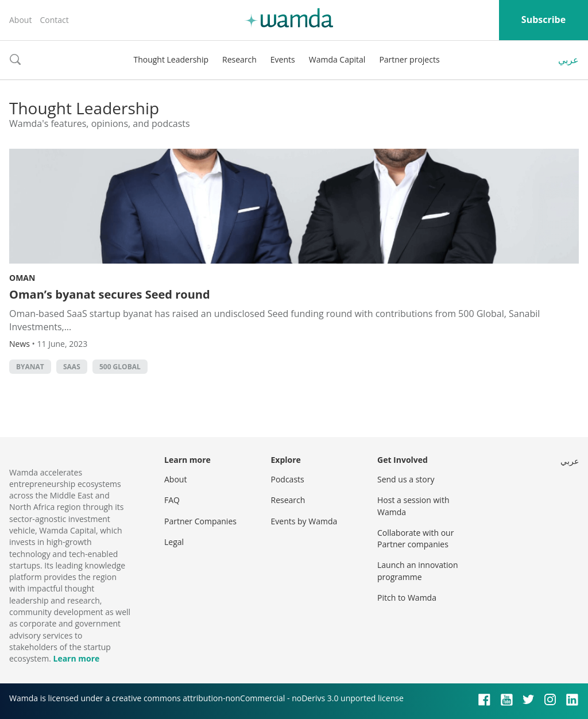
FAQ (172, 500)
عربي (568, 60)
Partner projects (409, 59)
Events (283, 59)
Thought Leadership (171, 59)
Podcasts (288, 479)
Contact (54, 20)
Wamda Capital (337, 59)
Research (239, 59)
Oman (22, 278)
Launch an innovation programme (418, 571)
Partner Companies (200, 521)
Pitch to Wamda (407, 598)
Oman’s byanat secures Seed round (110, 294)
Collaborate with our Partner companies (415, 538)
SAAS (72, 367)
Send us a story (406, 479)
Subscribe (543, 20)
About (20, 20)
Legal (174, 542)
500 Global (120, 367)
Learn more (76, 658)
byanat (30, 367)
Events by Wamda (304, 521)
